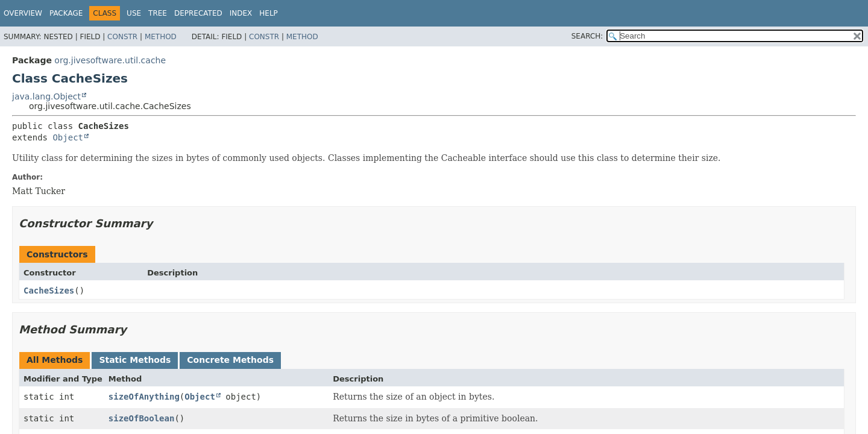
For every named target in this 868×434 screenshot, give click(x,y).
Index (241, 13)
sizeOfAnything (144, 397)
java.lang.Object (46, 96)
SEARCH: (587, 36)
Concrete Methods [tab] (230, 360)
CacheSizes (49, 291)
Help (269, 13)
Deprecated (198, 13)
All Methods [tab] (55, 360)
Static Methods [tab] (135, 360)
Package (66, 13)
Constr (122, 37)
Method (161, 37)
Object (68, 137)
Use (134, 13)
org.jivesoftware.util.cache (110, 60)
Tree (158, 13)
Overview (23, 13)
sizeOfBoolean (142, 418)
